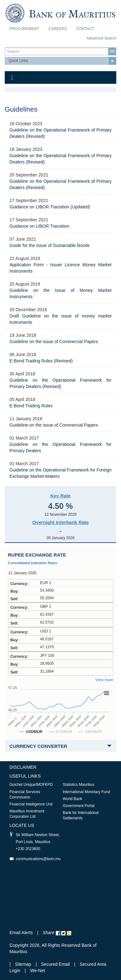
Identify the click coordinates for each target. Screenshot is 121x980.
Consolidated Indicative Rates (32, 563)
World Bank (72, 799)
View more (104, 680)
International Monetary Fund (86, 792)
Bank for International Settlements (81, 815)
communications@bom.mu (38, 859)
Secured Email (55, 964)
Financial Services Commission (25, 795)
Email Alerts (21, 933)
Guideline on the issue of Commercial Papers (54, 342)
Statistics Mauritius (78, 785)
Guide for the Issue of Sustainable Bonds (50, 245)
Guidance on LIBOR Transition (39, 226)
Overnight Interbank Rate (60, 522)
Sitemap (24, 964)
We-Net (38, 971)
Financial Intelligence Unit (31, 804)
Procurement (24, 29)
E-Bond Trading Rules (31, 406)
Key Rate (60, 496)
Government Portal (79, 806)
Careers (58, 29)
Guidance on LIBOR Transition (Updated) (50, 207)
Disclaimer (23, 767)
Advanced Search (101, 38)
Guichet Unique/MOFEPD (31, 785)
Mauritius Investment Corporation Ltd (27, 814)
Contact (85, 29)
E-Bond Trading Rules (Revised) (41, 361)
